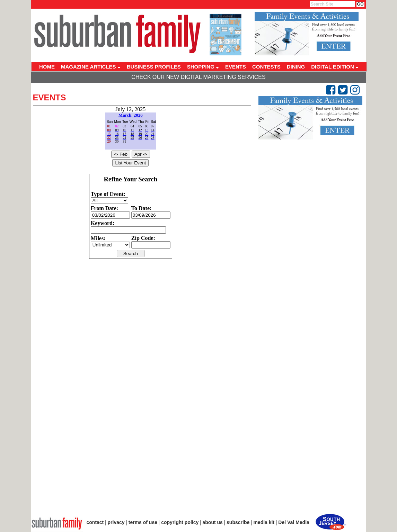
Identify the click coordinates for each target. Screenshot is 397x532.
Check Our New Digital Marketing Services (198, 77)
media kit (264, 522)
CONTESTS (266, 67)
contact (95, 522)
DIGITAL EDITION (335, 67)
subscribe (238, 522)
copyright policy (180, 522)
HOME (47, 67)
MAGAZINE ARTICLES (91, 67)
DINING (296, 67)
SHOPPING (203, 67)
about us (213, 522)
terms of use (143, 522)
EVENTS (236, 67)
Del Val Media (294, 522)
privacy (116, 522)
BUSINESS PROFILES (154, 67)
